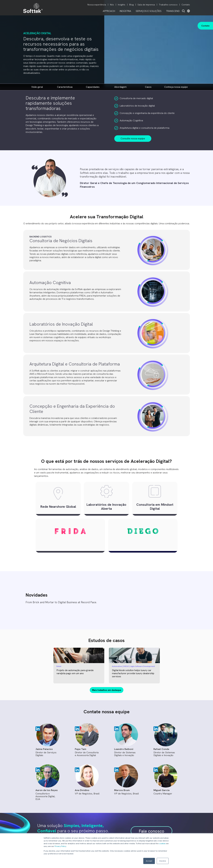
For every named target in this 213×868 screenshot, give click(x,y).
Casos (148, 87)
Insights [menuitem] (122, 5)
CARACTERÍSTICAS (65, 87)
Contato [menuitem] (186, 5)
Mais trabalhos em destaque (107, 690)
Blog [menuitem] (131, 5)
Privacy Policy (60, 846)
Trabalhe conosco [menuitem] (168, 5)
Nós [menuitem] (112, 5)
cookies (162, 844)
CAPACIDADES (93, 87)
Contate (205, 26)
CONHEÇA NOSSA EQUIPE (176, 87)
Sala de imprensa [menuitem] (146, 5)
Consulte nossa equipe (133, 138)
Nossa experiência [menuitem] (97, 5)
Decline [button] (163, 861)
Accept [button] (149, 861)
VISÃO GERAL (37, 87)
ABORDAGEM (120, 87)
